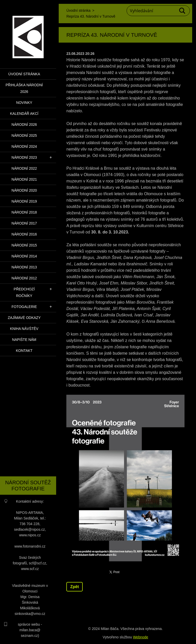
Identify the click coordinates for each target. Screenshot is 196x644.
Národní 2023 (24, 157)
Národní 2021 (24, 179)
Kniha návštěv (24, 329)
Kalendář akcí (24, 114)
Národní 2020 (24, 190)
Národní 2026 (24, 125)
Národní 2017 (24, 223)
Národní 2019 (24, 201)
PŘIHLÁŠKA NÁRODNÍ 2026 (24, 88)
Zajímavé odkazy (24, 318)
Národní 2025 (24, 135)
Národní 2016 (24, 234)
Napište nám (24, 340)
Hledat (182, 11)
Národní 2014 (24, 256)
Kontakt (24, 351)
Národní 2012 (24, 278)
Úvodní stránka (24, 74)
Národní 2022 (24, 168)
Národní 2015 (24, 245)
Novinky (24, 103)
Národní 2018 (24, 212)
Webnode (141, 637)
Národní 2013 (24, 267)
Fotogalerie (24, 307)
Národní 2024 (24, 146)
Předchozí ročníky (24, 292)
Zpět (75, 587)
